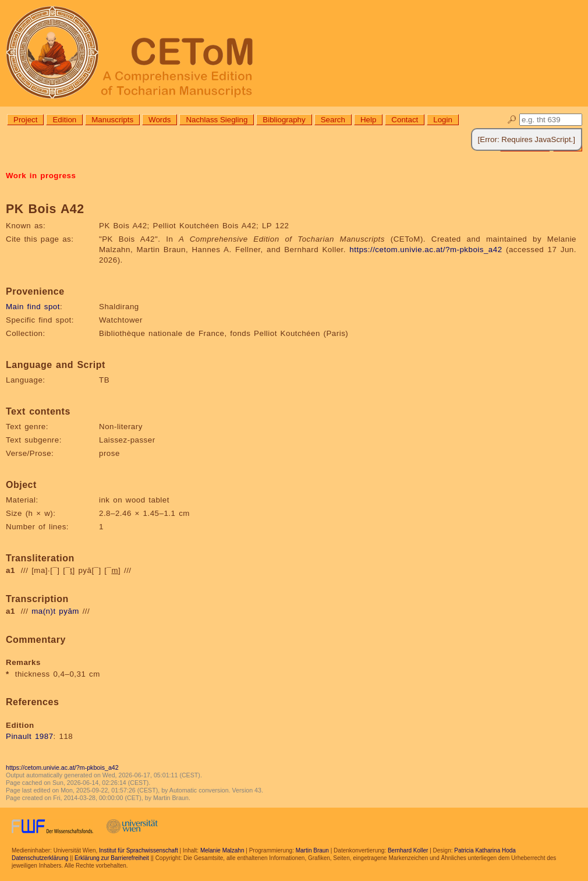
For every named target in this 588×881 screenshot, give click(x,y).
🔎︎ (512, 120)
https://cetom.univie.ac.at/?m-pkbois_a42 (426, 250)
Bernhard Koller (408, 850)
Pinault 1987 (30, 736)
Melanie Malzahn (222, 850)
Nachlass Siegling (217, 120)
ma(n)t (44, 611)
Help (368, 120)
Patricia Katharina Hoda (485, 850)
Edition (64, 120)
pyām (69, 611)
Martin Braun (312, 850)
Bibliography (284, 120)
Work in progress (41, 176)
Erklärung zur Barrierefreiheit (112, 858)
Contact (405, 120)
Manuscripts (112, 120)
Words (160, 120)
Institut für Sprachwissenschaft (139, 850)
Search (333, 120)
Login (443, 120)
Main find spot (33, 307)
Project (25, 120)
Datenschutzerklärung (40, 858)
